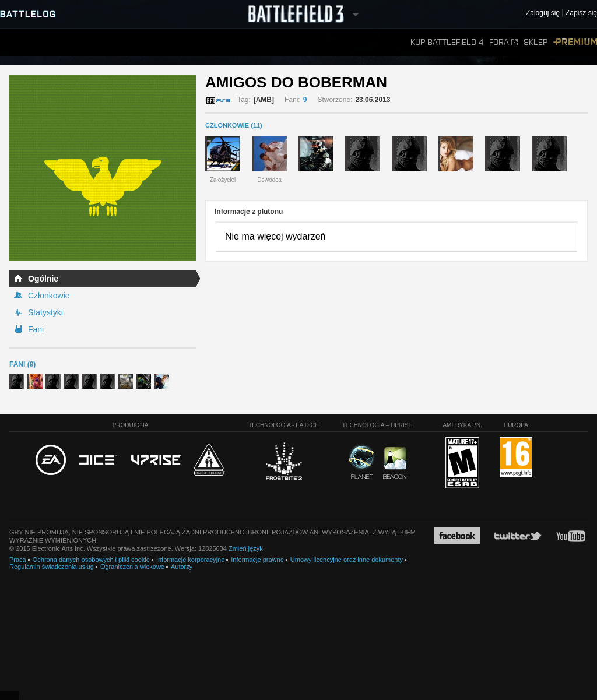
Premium (575, 42)
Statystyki (45, 312)
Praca (18, 560)
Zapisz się (581, 13)
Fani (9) (22, 364)
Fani (36, 329)
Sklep (535, 42)
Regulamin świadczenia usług (52, 567)
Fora (503, 42)
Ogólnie (43, 279)
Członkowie (49, 296)
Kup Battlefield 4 (447, 42)
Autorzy (182, 567)
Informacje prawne (257, 560)
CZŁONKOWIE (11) (234, 125)
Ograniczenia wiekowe (132, 567)
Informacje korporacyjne (190, 560)
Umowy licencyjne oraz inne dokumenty (347, 560)
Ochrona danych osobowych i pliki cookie (91, 560)
